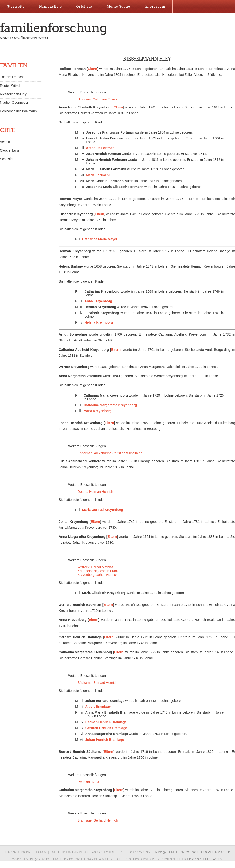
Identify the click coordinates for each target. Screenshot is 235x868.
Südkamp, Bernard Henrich (97, 683)
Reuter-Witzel (10, 86)
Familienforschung (53, 28)
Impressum (155, 6)
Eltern (93, 69)
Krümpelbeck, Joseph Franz (98, 571)
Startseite (16, 6)
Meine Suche (118, 6)
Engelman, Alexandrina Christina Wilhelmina (110, 453)
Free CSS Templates (202, 859)
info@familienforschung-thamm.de (192, 852)
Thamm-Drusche (12, 77)
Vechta (5, 142)
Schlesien (7, 159)
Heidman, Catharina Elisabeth (99, 99)
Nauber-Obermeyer (14, 103)
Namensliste (50, 6)
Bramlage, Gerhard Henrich (98, 820)
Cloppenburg (9, 150)
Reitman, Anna (88, 782)
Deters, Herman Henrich (95, 492)
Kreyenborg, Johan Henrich (98, 575)
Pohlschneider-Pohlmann (18, 111)
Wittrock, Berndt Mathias (96, 567)
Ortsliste (84, 6)
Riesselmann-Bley (13, 94)
